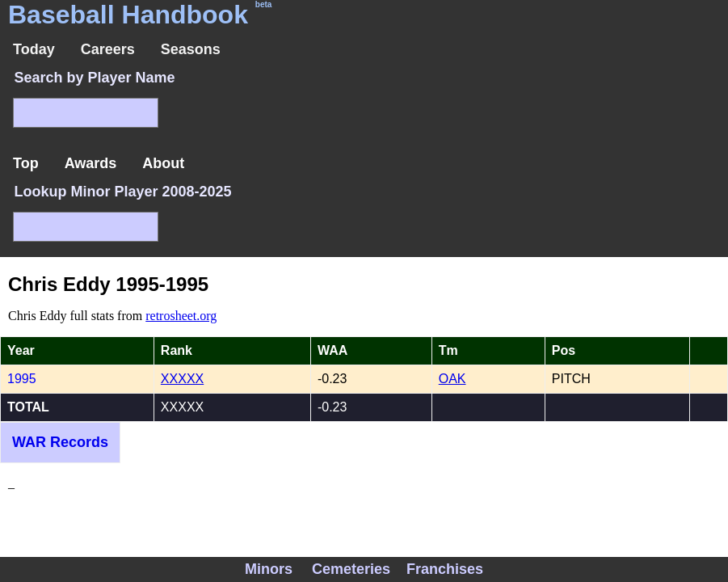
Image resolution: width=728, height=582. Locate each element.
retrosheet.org (181, 316)
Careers (108, 49)
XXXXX (182, 379)
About (163, 163)
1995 (22, 379)
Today (34, 49)
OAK (452, 379)
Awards (91, 163)
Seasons (191, 49)
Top (26, 163)
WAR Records (60, 442)
